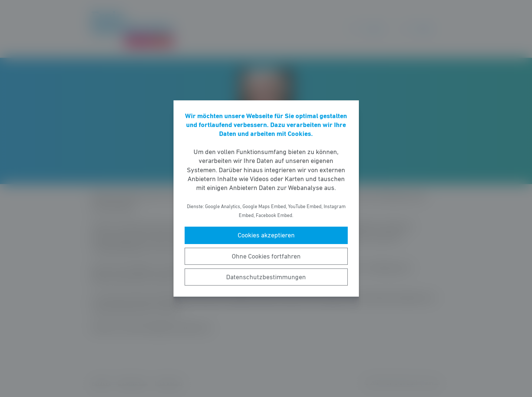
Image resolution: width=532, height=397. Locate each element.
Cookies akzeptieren (266, 235)
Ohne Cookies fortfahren (266, 256)
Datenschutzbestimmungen (266, 277)
